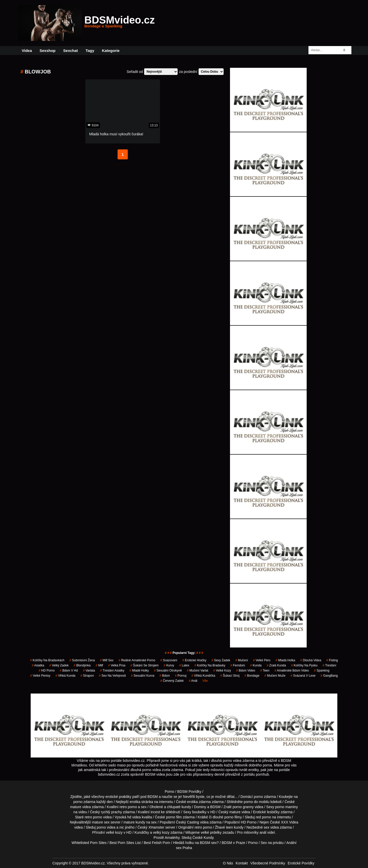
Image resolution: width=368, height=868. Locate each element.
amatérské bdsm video (292, 671)
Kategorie (111, 51)
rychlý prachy (111, 812)
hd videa (134, 817)
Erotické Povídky (301, 863)
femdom (238, 665)
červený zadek (172, 681)
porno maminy (287, 807)
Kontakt (242, 863)
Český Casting (188, 822)
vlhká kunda (65, 676)
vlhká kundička (203, 676)
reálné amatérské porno (137, 660)
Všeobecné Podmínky (268, 863)
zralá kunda (276, 665)
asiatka (38, 665)
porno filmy (233, 817)
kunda (256, 665)
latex (184, 665)
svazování (169, 660)
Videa (27, 51)
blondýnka (82, 665)
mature (76, 807)
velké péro (262, 660)
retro (198, 827)
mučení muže (275, 676)
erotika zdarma (199, 802)
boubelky (199, 812)
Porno (170, 792)
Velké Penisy (40, 676)
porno (258, 797)
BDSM (215, 807)
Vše (205, 681)
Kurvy (169, 665)
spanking (322, 671)
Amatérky (172, 838)
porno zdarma (84, 802)
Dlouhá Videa (311, 660)
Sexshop (48, 51)
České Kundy (203, 838)
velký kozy (161, 832)
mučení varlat (197, 671)
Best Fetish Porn (157, 843)
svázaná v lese (303, 676)
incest (155, 812)
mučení (242, 660)
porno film (174, 817)
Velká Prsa (117, 665)
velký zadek (59, 665)
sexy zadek (221, 660)
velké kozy (222, 671)
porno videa (106, 827)
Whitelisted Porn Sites (89, 843)
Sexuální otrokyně (168, 671)
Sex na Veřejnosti (112, 676)
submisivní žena (82, 660)
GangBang (329, 676)
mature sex (101, 822)
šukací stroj (230, 676)
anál (193, 681)
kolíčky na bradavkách (47, 660)
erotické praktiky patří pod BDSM (132, 797)
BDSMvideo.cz (120, 23)
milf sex (107, 660)
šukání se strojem (145, 665)
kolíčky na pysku (304, 665)
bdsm (165, 676)
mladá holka (285, 660)
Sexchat (71, 51)
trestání (329, 665)
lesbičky (273, 812)
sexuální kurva (143, 676)
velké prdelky (211, 832)
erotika (135, 802)
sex (267, 827)
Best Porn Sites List (125, 843)
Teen (265, 671)
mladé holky (139, 671)
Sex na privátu (272, 843)
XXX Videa (289, 822)
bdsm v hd (69, 671)
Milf (99, 665)
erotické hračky (194, 660)
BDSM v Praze (233, 843)
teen (229, 827)
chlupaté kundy (179, 807)
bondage (252, 676)
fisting (332, 660)
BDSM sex (208, 843)
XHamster (156, 827)
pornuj (181, 676)
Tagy (90, 51)
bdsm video (246, 671)
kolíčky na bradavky (210, 665)
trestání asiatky (112, 671)
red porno (263, 817)
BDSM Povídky (189, 792)
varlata (89, 671)
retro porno (128, 807)
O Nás (228, 863)
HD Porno (47, 671)
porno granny (243, 807)
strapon (87, 676)
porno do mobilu (257, 802)
